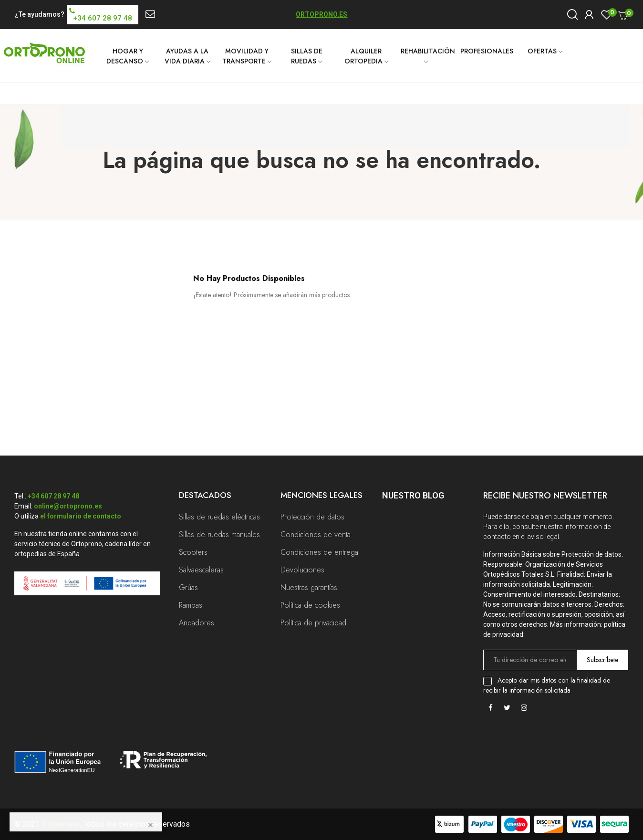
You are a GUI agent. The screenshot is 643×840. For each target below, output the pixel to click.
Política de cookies (310, 605)
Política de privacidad (313, 623)
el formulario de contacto (81, 516)
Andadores (197, 623)
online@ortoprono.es (68, 506)
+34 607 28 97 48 (53, 496)
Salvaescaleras (201, 570)
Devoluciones (302, 570)
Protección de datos (312, 517)
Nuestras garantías (309, 587)
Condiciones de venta (316, 534)
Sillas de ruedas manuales (219, 534)
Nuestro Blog (413, 495)
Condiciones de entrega (319, 552)
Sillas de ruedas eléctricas (219, 517)
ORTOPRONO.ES (321, 14)
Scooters (193, 552)
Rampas (191, 605)
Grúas (188, 587)
